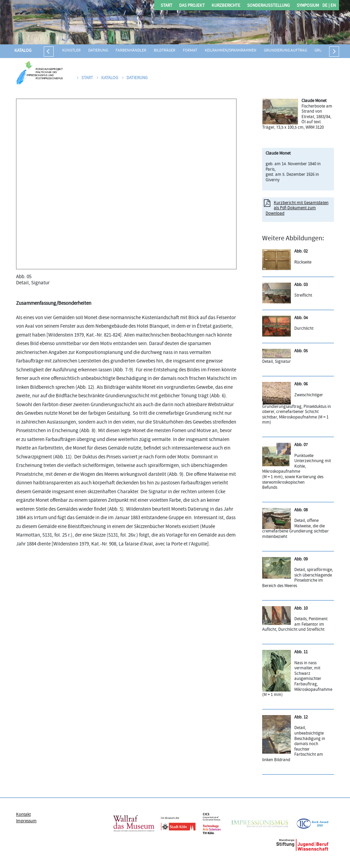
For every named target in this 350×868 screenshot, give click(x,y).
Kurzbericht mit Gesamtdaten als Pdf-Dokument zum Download (297, 208)
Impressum (26, 821)
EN (333, 6)
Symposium (308, 6)
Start (166, 6)
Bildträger (165, 51)
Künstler (71, 51)
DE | (326, 6)
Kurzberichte (226, 6)
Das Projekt (192, 6)
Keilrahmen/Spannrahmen (231, 51)
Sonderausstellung (268, 6)
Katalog (23, 51)
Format (190, 51)
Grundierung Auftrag (285, 51)
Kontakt (23, 815)
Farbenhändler (131, 51)
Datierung (98, 51)
